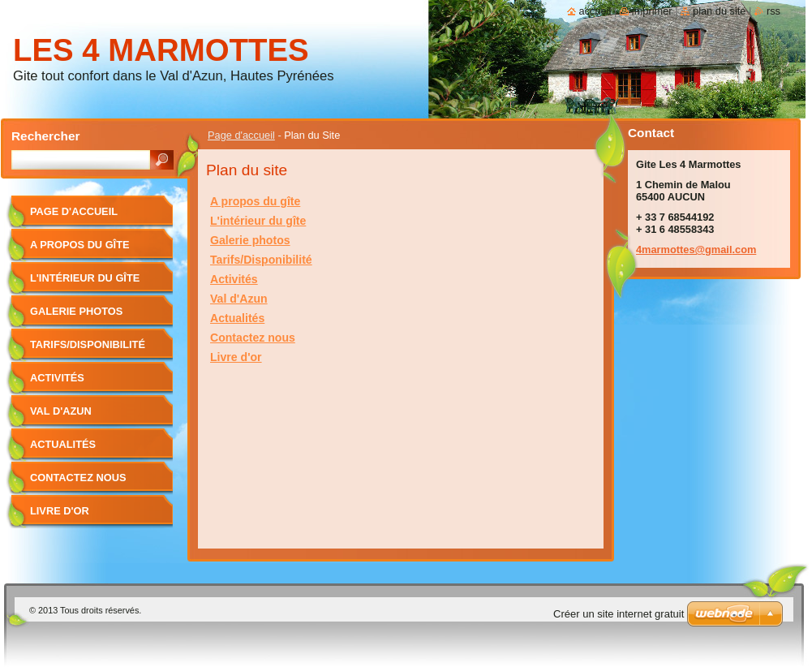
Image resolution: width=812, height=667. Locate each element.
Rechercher (46, 136)
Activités (234, 279)
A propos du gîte (255, 201)
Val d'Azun (239, 299)
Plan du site (719, 11)
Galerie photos (250, 240)
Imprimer (652, 11)
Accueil (595, 11)
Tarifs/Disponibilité (261, 260)
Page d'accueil (241, 135)
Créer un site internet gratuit (619, 614)
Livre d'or (236, 357)
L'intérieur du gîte (258, 221)
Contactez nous (253, 338)
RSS (773, 11)
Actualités (237, 318)
